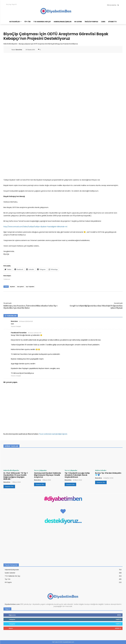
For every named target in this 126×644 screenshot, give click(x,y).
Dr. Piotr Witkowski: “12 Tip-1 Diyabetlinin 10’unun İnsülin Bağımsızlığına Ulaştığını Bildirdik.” (16, 476)
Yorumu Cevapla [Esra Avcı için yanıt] (16, 326)
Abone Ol (118, 628)
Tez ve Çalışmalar (40, 470)
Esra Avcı (19, 50)
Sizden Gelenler (101, 470)
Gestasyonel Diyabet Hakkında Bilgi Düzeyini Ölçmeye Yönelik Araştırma (47, 475)
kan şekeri (20, 287)
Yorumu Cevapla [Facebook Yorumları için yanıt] (16, 376)
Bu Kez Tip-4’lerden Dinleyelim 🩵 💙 (108, 474)
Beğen (119, 615)
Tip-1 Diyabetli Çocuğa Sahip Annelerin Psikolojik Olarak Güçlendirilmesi (77, 475)
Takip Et (118, 619)
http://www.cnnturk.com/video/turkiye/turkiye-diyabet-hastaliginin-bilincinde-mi (35, 227)
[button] (114, 5)
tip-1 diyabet (30, 287)
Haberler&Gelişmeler (10, 44)
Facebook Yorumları (19, 333)
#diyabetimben (63, 499)
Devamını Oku (9, 487)
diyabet (12, 287)
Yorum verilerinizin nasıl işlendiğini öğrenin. (53, 434)
